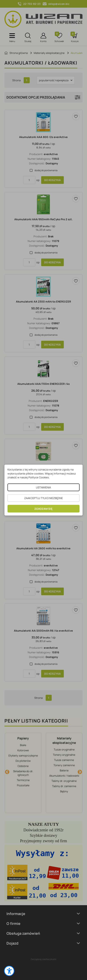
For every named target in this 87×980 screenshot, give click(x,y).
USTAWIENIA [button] (43, 487)
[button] (9, 971)
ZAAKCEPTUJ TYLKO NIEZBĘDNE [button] (43, 498)
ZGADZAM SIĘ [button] (43, 509)
